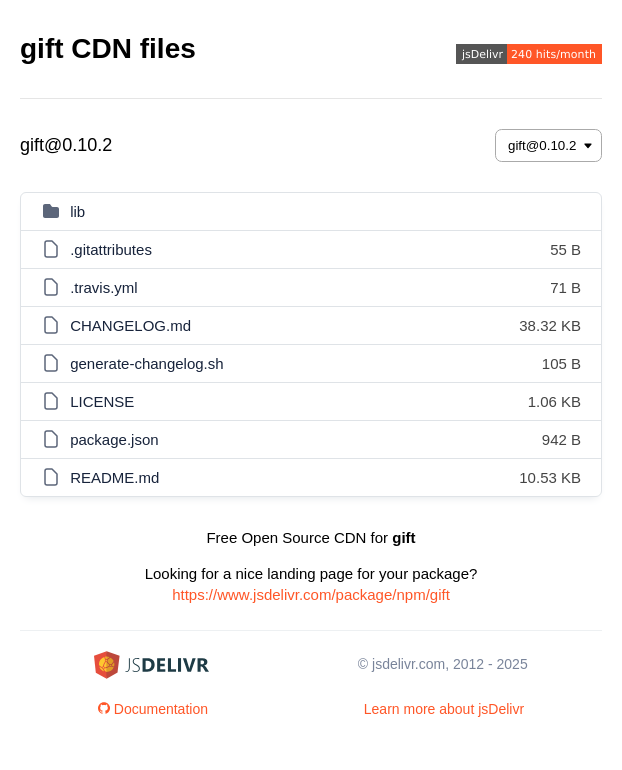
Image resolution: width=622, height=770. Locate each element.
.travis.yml (104, 287)
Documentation (153, 709)
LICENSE (102, 401)
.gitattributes (111, 249)
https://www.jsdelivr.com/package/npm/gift (311, 594)
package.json (114, 439)
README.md (114, 477)
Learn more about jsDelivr (444, 709)
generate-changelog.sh (146, 363)
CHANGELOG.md (130, 325)
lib (77, 211)
